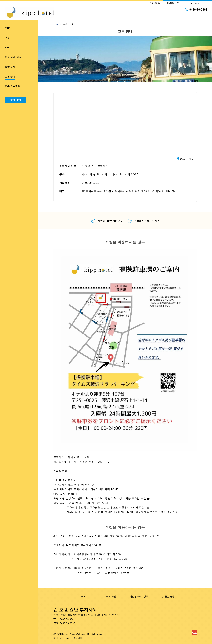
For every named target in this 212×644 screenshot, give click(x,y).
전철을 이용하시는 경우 (143, 221)
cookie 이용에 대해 (74, 638)
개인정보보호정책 (139, 596)
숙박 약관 (111, 596)
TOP (83, 596)
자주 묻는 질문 (167, 596)
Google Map (185, 159)
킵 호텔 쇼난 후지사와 (75, 610)
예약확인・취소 (174, 3)
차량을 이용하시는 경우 (107, 221)
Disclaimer (58, 638)
